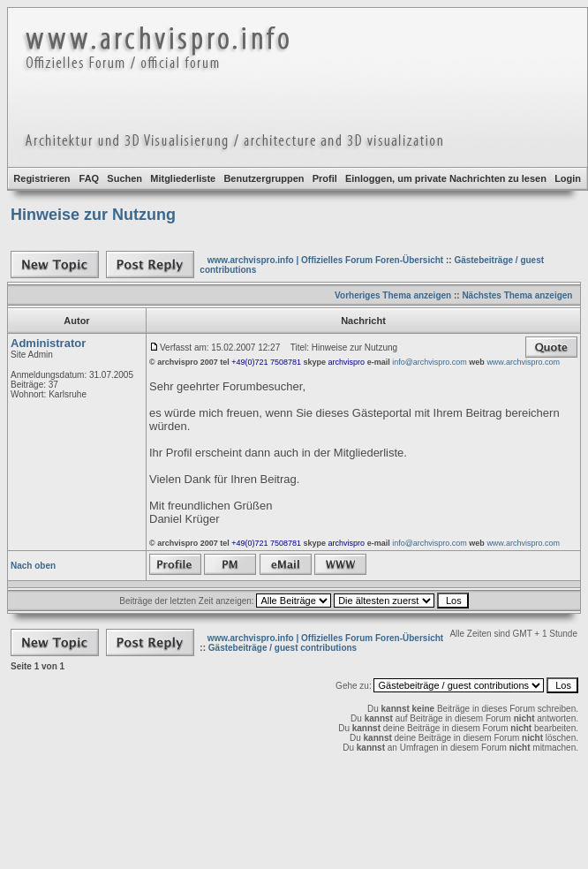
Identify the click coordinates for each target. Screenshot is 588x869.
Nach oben (33, 566)
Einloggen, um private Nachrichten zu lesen (446, 178)
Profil (325, 178)
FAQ (90, 178)
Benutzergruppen (264, 178)
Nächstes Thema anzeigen (517, 295)
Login (568, 178)
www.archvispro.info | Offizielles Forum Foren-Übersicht (325, 260)
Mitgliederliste (183, 178)
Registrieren (41, 178)
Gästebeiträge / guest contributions (283, 648)
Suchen (124, 178)
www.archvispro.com (523, 362)
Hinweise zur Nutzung (93, 215)
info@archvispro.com (430, 362)
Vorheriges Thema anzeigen (393, 295)
